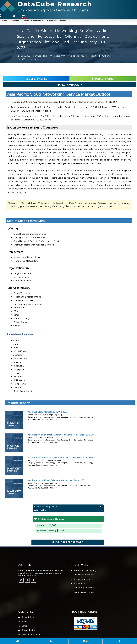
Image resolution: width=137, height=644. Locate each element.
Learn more (105, 194)
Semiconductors (82, 567)
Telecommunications (84, 562)
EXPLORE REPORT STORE (68, 530)
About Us (26, 609)
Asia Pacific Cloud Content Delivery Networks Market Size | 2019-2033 (62, 422)
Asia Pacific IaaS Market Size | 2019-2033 (47, 399)
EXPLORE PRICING (100, 65)
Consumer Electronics (84, 575)
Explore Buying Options (49, 507)
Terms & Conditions (31, 622)
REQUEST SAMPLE (36, 65)
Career (25, 613)
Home (5, 21)
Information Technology (32, 21)
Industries (15, 21)
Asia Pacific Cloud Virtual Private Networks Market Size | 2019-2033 (60, 445)
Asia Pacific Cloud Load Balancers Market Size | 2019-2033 (56, 468)
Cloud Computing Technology (56, 21)
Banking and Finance (84, 580)
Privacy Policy (28, 618)
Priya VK (22, 59)
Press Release (28, 605)
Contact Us (27, 626)
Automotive (79, 571)
